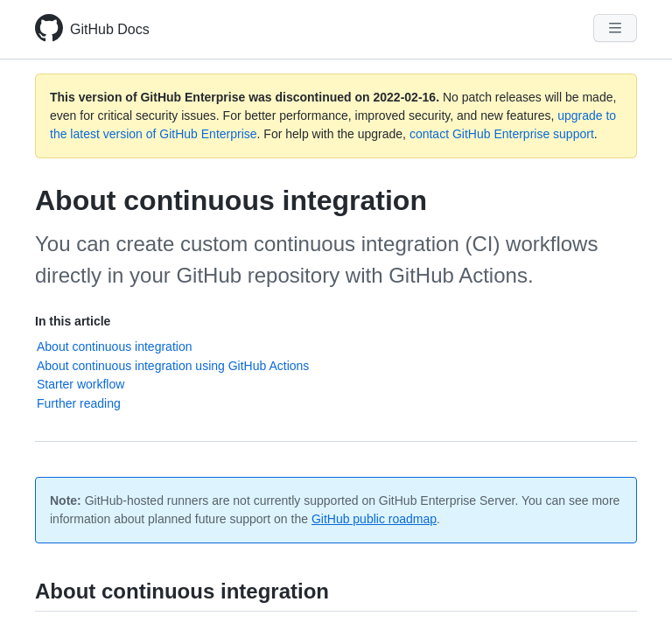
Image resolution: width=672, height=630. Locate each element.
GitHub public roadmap (374, 519)
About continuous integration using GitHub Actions (173, 366)
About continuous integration (114, 346)
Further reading (79, 403)
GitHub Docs (110, 29)
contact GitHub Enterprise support (502, 134)
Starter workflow (80, 384)
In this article (73, 321)
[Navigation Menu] (615, 28)
